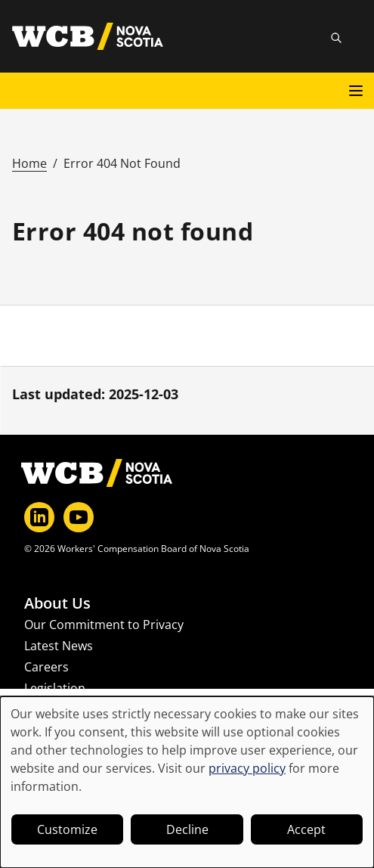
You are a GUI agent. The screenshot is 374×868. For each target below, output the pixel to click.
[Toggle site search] (336, 38)
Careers (46, 667)
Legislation (55, 688)
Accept (306, 829)
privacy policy (247, 768)
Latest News (59, 646)
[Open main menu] (356, 91)
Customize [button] (67, 829)
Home (29, 163)
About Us (57, 603)
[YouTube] (79, 517)
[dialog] (187, 782)
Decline (187, 829)
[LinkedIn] (39, 517)
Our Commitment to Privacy (104, 625)
